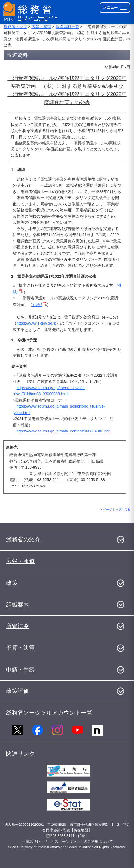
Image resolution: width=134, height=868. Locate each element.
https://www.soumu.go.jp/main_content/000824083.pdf (63, 431)
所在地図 (81, 830)
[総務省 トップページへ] (31, 12)
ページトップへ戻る (117, 509)
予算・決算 (20, 648)
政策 (12, 583)
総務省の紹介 (23, 539)
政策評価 (18, 691)
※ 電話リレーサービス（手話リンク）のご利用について (67, 841)
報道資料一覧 (67, 27)
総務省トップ (15, 27)
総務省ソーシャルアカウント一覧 (49, 713)
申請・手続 (20, 669)
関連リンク (20, 754)
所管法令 (18, 626)
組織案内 (18, 605)
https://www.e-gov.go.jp (36, 323)
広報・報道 (41, 27)
